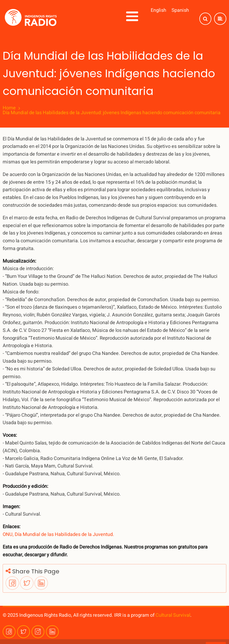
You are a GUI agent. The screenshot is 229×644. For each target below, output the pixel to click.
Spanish (180, 10)
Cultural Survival (173, 615)
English (158, 10)
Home (9, 108)
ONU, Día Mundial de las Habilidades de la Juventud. (58, 534)
